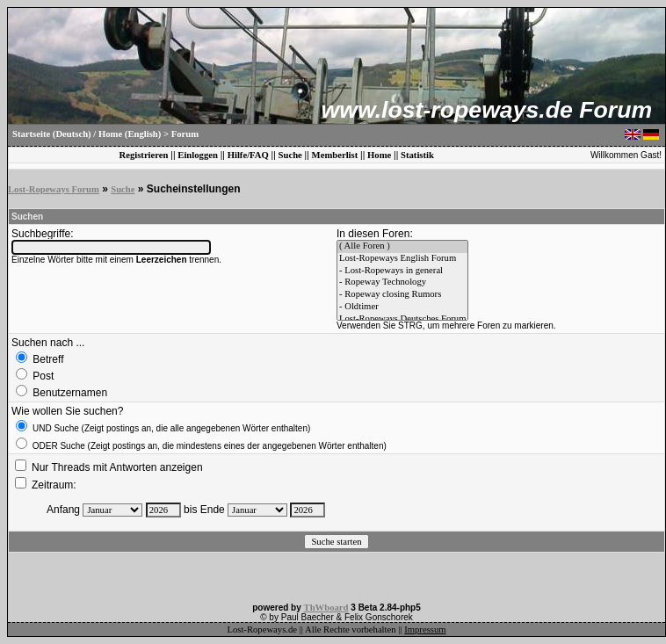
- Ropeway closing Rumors (402, 295)
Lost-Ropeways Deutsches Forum (402, 320)
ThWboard (326, 608)
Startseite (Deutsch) (52, 134)
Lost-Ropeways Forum (54, 189)
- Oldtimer (402, 308)
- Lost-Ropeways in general (402, 271)
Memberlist (335, 155)
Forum (185, 134)
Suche (290, 155)
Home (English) (130, 134)
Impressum (425, 630)
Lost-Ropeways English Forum (402, 259)
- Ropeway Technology (402, 283)
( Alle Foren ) (402, 247)
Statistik (417, 155)
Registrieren (143, 155)
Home (379, 155)
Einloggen (198, 155)
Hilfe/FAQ (248, 155)
